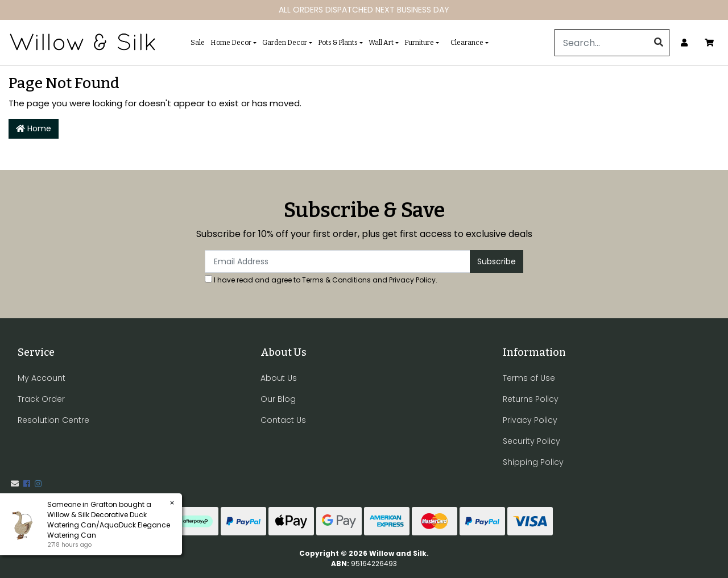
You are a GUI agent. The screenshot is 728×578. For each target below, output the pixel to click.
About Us (279, 378)
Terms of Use (529, 378)
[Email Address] (338, 261)
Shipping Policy (533, 462)
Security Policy (531, 441)
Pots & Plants (338, 43)
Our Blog (278, 399)
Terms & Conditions (336, 280)
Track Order (41, 399)
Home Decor (231, 43)
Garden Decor (285, 43)
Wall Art (381, 43)
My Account (42, 378)
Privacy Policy (412, 280)
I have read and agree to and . (321, 280)
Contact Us (283, 420)
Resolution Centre (53, 420)
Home (34, 128)
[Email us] (15, 484)
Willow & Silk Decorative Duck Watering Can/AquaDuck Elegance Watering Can (109, 525)
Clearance (467, 43)
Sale (198, 43)
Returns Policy (531, 399)
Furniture (419, 43)
